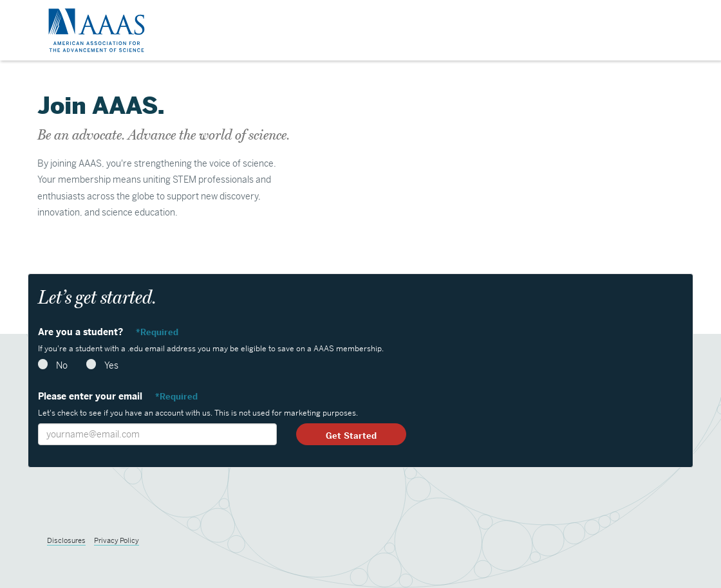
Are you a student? (82, 332)
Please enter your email (91, 396)
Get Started (351, 436)
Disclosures (66, 540)
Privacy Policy (117, 540)
